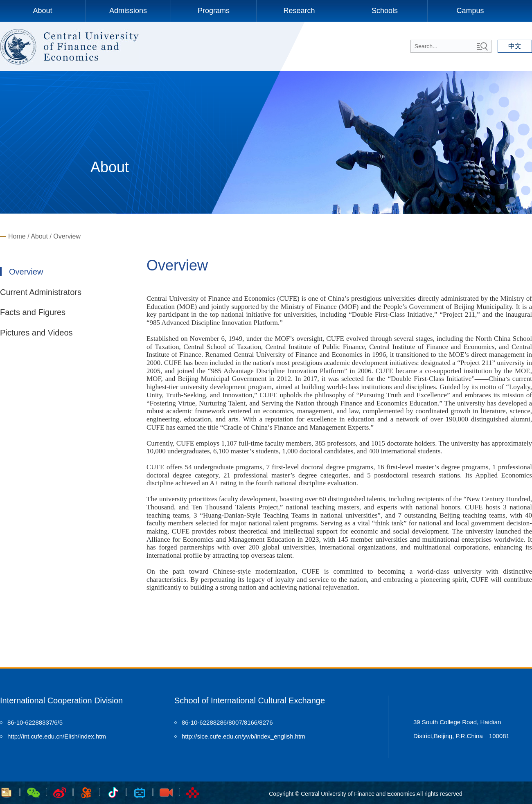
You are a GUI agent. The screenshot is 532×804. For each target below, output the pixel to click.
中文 (515, 46)
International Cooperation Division (61, 700)
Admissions (128, 11)
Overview (67, 236)
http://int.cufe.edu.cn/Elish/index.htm (57, 736)
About (42, 11)
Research (299, 11)
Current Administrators (41, 292)
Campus (470, 11)
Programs (214, 11)
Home (17, 236)
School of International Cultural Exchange (250, 700)
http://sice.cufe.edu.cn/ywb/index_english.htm (243, 736)
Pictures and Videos (36, 333)
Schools (385, 11)
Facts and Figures (33, 312)
